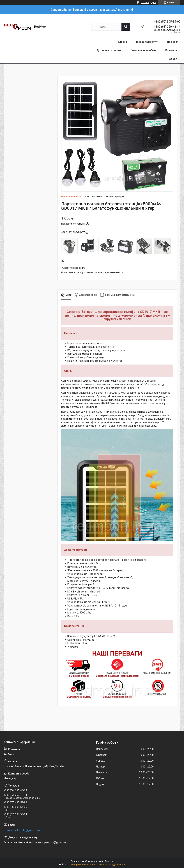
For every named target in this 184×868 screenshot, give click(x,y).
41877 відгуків (148, 3)
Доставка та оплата (109, 50)
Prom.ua (109, 861)
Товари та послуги (147, 42)
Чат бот (172, 59)
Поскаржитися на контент (83, 865)
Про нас (172, 42)
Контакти (171, 50)
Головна (122, 42)
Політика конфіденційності (112, 865)
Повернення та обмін (143, 50)
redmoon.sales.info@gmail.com (22, 830)
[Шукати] (126, 27)
